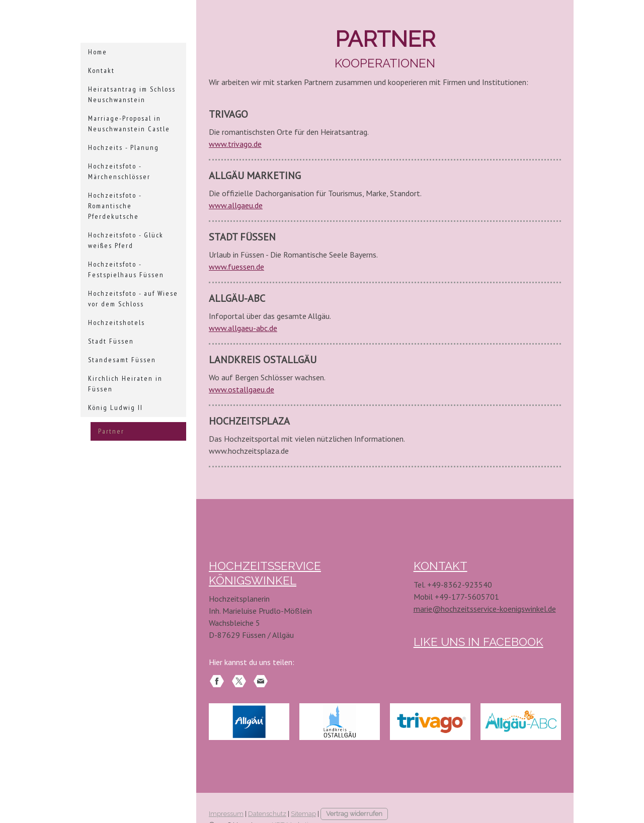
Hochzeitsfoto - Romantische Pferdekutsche (115, 206)
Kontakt (101, 70)
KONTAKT (438, 565)
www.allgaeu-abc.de (243, 328)
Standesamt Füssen (122, 360)
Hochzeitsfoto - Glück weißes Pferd (126, 240)
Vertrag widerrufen (354, 792)
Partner (111, 431)
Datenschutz (267, 792)
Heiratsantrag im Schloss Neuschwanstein (132, 94)
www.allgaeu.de (236, 205)
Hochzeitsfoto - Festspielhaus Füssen (126, 269)
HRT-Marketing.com (302, 803)
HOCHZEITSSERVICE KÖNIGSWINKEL (298, 565)
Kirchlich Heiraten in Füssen (125, 384)
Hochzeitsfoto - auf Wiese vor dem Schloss (133, 299)
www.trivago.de (235, 144)
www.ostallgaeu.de (242, 389)
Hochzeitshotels (116, 322)
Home (98, 52)
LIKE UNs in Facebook (470, 639)
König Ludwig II (115, 407)
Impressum (226, 792)
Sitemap (303, 792)
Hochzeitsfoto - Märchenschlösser (119, 171)
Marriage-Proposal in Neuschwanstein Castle (129, 124)
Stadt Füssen (111, 341)
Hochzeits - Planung (124, 147)
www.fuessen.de (236, 267)
